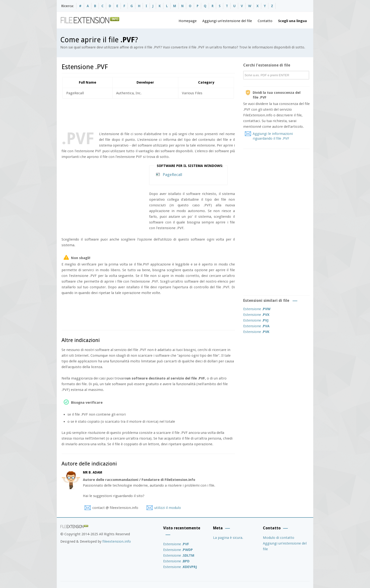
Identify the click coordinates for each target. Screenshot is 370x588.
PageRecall (172, 175)
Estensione (257, 309)
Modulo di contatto (279, 538)
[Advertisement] (148, 114)
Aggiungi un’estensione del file (227, 21)
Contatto (265, 21)
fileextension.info (117, 541)
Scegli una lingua (292, 21)
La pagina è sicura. (228, 538)
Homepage (188, 21)
